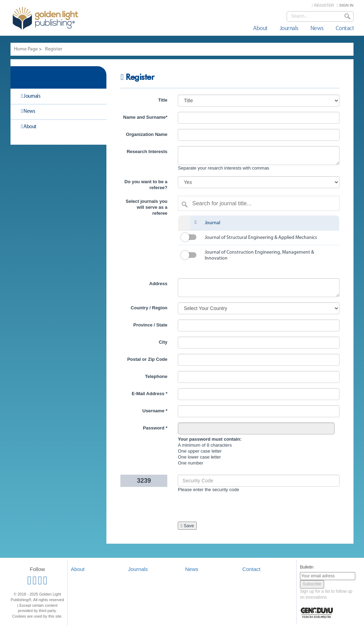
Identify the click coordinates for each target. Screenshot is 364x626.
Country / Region (149, 308)
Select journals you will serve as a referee (146, 207)
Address (158, 284)
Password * (155, 428)
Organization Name (147, 134)
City (163, 342)
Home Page (26, 49)
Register (54, 49)
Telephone (156, 376)
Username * (155, 411)
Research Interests (147, 152)
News (317, 29)
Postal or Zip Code (147, 359)
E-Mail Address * (149, 394)
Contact (345, 29)
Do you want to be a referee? (146, 185)
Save (187, 526)
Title (163, 100)
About (260, 29)
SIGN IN (345, 5)
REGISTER (323, 5)
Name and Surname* (145, 117)
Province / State (150, 325)
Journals (289, 29)
